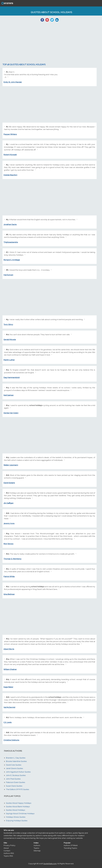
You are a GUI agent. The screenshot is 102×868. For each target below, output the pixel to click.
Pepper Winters (10, 134)
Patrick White (9, 576)
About (6, 848)
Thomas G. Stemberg (12, 559)
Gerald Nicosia (10, 339)
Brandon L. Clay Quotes (16, 758)
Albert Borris (9, 649)
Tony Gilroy (8, 324)
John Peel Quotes (13, 779)
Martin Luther (9, 360)
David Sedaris (9, 483)
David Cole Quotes (14, 765)
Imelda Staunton (10, 175)
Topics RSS (8, 856)
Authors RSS (9, 853)
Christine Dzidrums (11, 740)
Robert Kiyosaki (10, 155)
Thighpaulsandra (11, 242)
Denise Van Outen (11, 413)
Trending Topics (70, 848)
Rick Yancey (8, 544)
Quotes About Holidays (16, 810)
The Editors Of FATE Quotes (18, 789)
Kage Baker (8, 687)
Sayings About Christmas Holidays (20, 813)
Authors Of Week (71, 845)
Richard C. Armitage (12, 260)
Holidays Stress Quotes (16, 817)
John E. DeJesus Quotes (16, 775)
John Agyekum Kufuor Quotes (18, 772)
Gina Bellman (9, 594)
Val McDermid (9, 707)
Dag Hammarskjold (12, 377)
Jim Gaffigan (8, 503)
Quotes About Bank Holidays (18, 806)
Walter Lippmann (11, 465)
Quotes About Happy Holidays (19, 803)
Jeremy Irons (9, 523)
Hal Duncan (8, 275)
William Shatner (10, 669)
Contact (7, 851)
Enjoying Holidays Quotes (17, 821)
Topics (36, 848)
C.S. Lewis (8, 722)
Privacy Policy (9, 845)
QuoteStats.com (50, 864)
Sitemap (37, 851)
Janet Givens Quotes (14, 768)
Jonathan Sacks (10, 224)
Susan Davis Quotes (14, 786)
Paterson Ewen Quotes (16, 782)
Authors (37, 845)
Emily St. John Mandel (13, 82)
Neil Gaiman (9, 395)
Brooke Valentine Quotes (16, 761)
